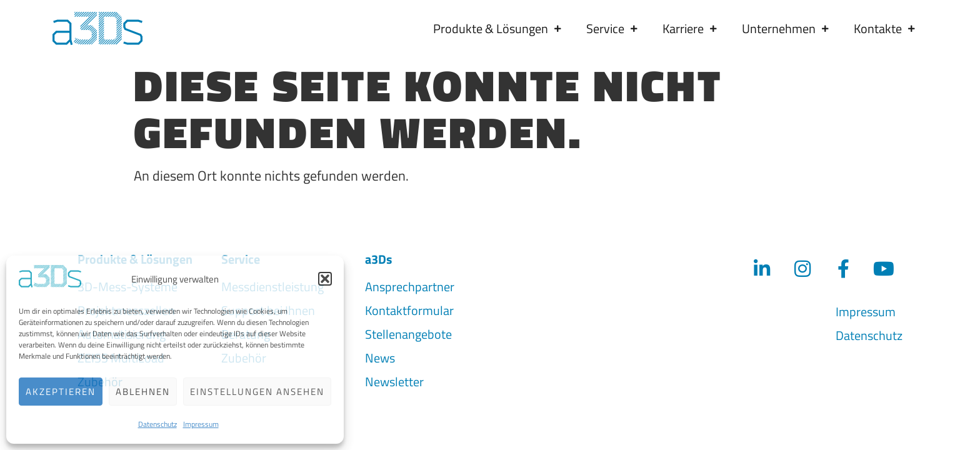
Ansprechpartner (410, 283)
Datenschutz (157, 424)
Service (612, 28)
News (380, 355)
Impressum (201, 424)
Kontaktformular (409, 307)
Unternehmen (785, 28)
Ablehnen (143, 392)
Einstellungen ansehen (257, 392)
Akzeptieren (61, 392)
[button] (325, 279)
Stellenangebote (408, 331)
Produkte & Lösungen (497, 28)
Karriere (690, 28)
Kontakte (884, 28)
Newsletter (394, 378)
